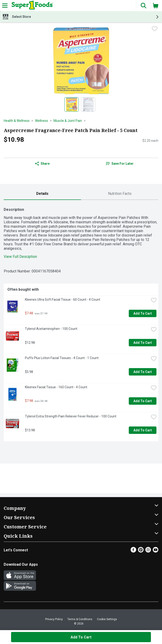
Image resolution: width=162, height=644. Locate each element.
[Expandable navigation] (5, 6)
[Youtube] (156, 551)
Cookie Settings (107, 619)
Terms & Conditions (80, 619)
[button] (143, 6)
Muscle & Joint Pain (68, 121)
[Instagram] (148, 551)
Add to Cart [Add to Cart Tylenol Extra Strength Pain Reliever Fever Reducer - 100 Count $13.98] (143, 430)
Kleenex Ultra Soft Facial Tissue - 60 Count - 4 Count (63, 300)
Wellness (42, 121)
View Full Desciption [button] (20, 257)
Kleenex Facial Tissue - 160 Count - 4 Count (56, 387)
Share (42, 164)
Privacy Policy (54, 619)
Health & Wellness (17, 121)
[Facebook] (133, 551)
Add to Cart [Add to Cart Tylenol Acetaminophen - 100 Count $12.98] (143, 343)
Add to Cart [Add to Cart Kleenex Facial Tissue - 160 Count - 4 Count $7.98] (143, 401)
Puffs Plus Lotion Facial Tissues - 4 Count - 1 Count (62, 358)
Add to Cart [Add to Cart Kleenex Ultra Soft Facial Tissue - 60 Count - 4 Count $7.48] (143, 313)
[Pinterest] (141, 551)
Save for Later (120, 164)
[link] (120, 164)
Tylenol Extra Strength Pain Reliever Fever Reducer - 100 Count (71, 416)
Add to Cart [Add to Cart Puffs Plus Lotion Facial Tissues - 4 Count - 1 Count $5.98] (143, 372)
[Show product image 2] (88, 104)
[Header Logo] (31, 6)
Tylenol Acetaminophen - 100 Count (51, 329)
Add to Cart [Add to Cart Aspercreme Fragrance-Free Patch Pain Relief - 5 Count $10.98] (81, 637)
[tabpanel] (81, 322)
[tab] (42, 194)
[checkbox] (155, 29)
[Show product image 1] (72, 104)
